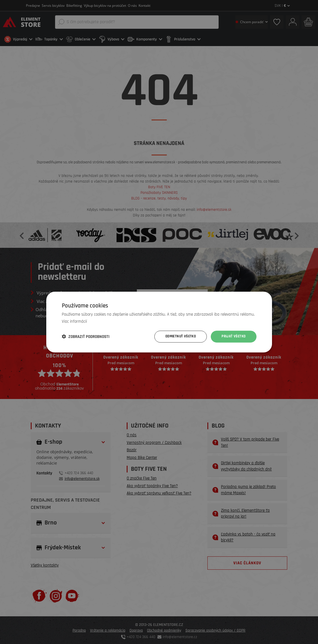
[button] (86, 337)
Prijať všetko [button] (233, 337)
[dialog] (159, 322)
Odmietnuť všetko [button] (177, 337)
